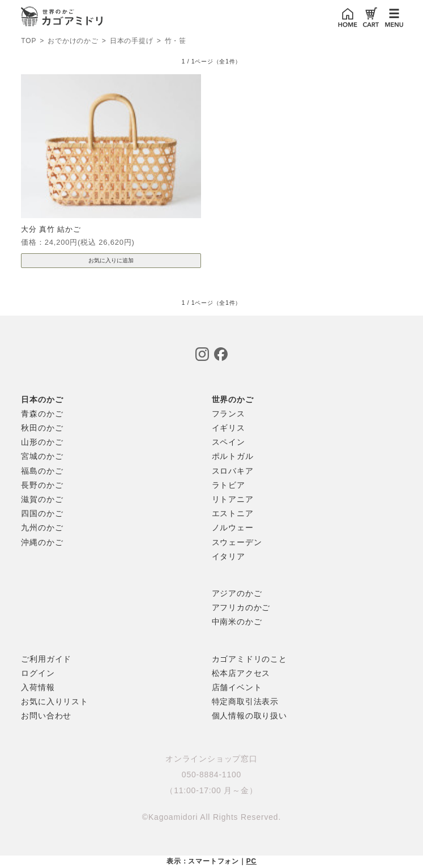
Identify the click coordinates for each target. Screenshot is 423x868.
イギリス (228, 428)
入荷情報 (38, 687)
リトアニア (233, 499)
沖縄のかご (42, 542)
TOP (29, 41)
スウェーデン (237, 542)
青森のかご (42, 414)
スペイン (228, 442)
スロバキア (233, 471)
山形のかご (42, 442)
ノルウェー (233, 527)
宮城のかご (42, 456)
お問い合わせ (46, 716)
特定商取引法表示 (245, 701)
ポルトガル (233, 456)
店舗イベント (237, 687)
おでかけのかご (73, 41)
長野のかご (42, 485)
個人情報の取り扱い (249, 716)
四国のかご (42, 513)
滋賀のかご (42, 499)
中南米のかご (237, 622)
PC (251, 861)
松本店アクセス (241, 673)
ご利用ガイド (46, 659)
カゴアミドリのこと (249, 659)
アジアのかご (237, 593)
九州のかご (42, 527)
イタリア (228, 556)
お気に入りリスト (54, 701)
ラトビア (228, 485)
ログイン (38, 673)
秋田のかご (42, 428)
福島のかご (42, 471)
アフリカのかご (241, 607)
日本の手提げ (132, 41)
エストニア (233, 513)
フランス (228, 414)
